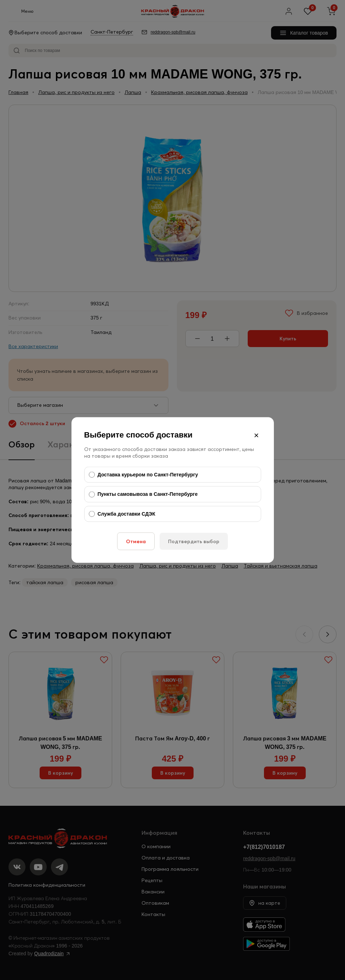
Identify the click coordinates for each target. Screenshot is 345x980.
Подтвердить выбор (194, 541)
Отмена (136, 541)
